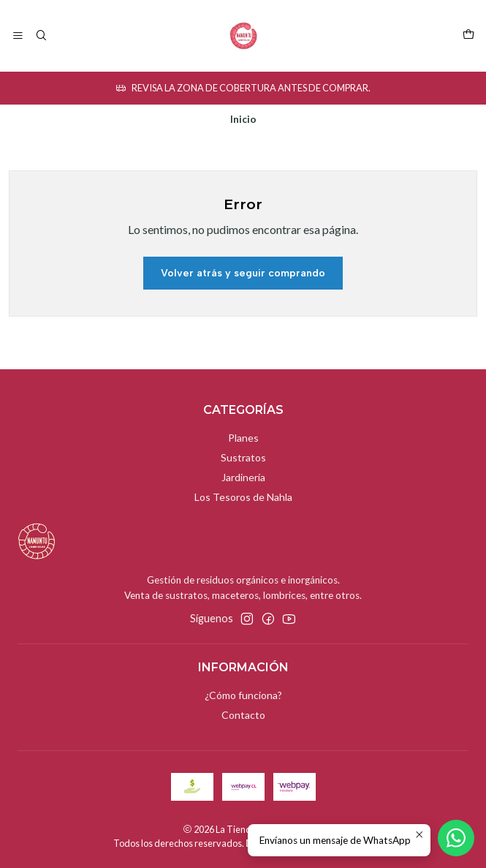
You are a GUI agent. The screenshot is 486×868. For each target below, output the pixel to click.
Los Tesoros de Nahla (243, 497)
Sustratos (243, 457)
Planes (243, 438)
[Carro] (468, 36)
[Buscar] (41, 36)
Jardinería (243, 477)
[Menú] (18, 36)
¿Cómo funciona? (243, 695)
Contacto (243, 715)
